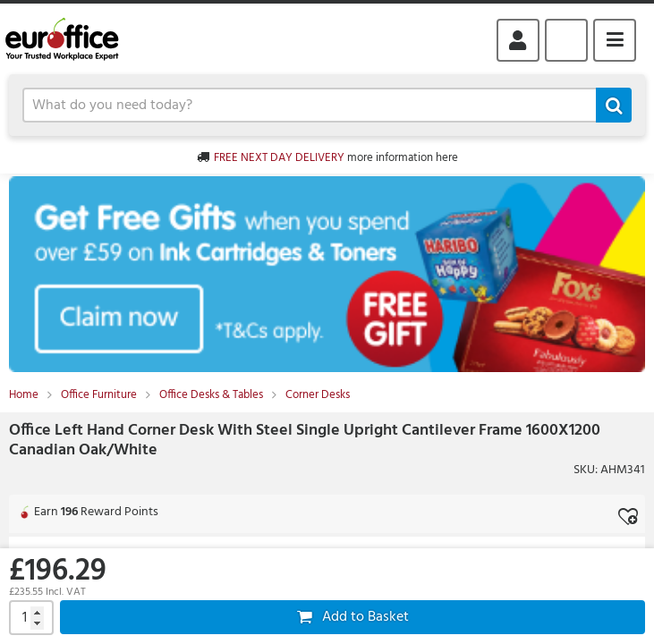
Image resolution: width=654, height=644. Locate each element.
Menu (615, 40)
